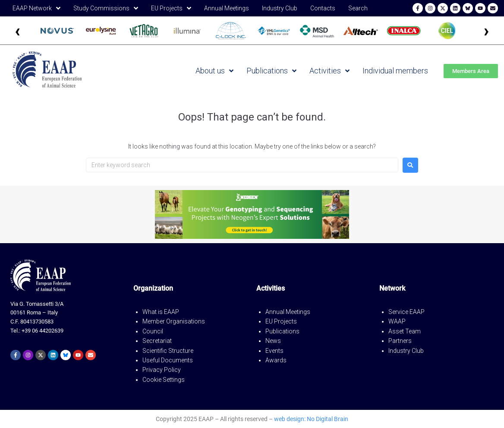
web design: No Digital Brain (311, 419)
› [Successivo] (487, 30)
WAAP (397, 321)
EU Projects (281, 321)
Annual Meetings (288, 312)
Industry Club (406, 351)
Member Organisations (174, 321)
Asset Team (405, 331)
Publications (282, 331)
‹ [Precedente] (18, 30)
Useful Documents (168, 360)
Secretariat (157, 341)
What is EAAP (161, 312)
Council (153, 331)
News (273, 341)
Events (274, 351)
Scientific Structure (168, 351)
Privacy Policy (162, 370)
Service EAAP (406, 312)
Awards (276, 360)
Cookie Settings (164, 380)
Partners (400, 341)
